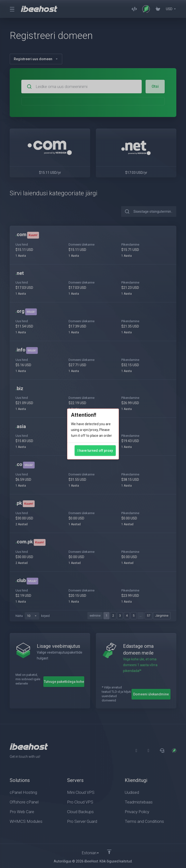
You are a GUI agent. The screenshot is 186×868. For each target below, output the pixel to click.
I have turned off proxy (95, 451)
